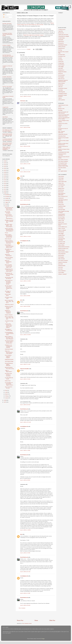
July (6, 204)
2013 (5, 185)
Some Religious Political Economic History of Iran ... (9, 246)
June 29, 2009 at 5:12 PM (25, 593)
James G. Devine (62, 228)
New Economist (61, 75)
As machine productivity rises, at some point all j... (7, 140)
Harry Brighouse (62, 219)
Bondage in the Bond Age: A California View (9, 221)
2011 (5, 189)
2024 (5, 165)
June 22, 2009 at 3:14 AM (25, 164)
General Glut (61, 61)
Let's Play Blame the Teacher (9, 378)
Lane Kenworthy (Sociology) (62, 239)
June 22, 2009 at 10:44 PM (25, 335)
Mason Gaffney (61, 245)
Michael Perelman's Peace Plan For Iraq (9, 368)
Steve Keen (61, 267)
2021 (5, 170)
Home (36, 620)
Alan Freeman (61, 176)
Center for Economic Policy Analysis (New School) (64, 115)
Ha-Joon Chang (61, 217)
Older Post (52, 620)
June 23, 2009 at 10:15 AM (25, 422)
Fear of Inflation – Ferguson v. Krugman (9, 356)
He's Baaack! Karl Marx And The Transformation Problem (7, 34)
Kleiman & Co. (61, 70)
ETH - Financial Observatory (61, 132)
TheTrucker (23, 101)
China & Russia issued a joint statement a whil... (7, 144)
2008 (5, 400)
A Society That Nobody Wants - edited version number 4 (9, 326)
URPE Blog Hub (62, 92)
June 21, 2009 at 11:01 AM (25, 96)
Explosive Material (9, 315)
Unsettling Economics (63, 93)
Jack (21, 168)
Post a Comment (22, 608)
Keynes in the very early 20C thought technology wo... (7, 135)
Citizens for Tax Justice (63, 123)
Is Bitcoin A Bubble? (7, 45)
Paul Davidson (61, 255)
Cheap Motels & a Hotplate (64, 36)
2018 (5, 176)
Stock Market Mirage (9, 361)
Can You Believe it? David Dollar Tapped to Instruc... (9, 384)
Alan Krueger (61, 178)
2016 (5, 180)
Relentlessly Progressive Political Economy (63, 81)
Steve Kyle (60, 269)
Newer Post (20, 620)
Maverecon (61, 73)
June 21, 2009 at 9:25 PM (25, 146)
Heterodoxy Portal (62, 136)
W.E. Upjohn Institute (63, 171)
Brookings (60, 110)
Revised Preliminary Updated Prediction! (9, 364)
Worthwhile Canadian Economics (63, 96)
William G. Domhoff (62, 274)
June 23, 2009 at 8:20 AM (25, 405)
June (6, 206)
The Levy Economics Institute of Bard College (63, 165)
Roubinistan (61, 85)
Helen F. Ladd (61, 220)
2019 (5, 174)
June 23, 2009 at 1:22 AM (25, 364)
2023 (5, 167)
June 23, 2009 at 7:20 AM (25, 379)
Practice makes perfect (8, 295)
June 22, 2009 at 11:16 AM (25, 236)
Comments (6, 17)
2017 (5, 178)
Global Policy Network (63, 134)
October (7, 198)
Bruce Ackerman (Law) (63, 196)
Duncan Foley (61, 204)
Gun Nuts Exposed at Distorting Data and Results (8, 56)
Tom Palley (61, 90)
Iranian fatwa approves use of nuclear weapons (33, 35)
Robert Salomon (61, 83)
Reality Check (8, 381)
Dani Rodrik (61, 40)
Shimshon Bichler (62, 266)
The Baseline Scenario (63, 88)
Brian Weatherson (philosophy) (62, 194)
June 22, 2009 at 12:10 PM (25, 281)
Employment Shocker (9, 359)
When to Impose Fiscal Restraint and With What (9, 236)
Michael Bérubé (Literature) (64, 247)
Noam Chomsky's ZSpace (63, 252)
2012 (5, 187)
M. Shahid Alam (62, 243)
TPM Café (60, 87)
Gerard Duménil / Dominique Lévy (62, 215)
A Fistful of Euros (62, 29)
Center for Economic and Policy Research (63, 113)
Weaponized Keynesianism (8, 255)
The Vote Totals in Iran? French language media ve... (9, 288)
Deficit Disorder (8, 239)
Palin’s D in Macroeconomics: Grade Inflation (9, 352)
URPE (60, 169)
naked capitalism (62, 100)
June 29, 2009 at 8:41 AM (25, 572)
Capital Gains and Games (63, 35)
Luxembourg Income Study (64, 152)
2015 (5, 182)
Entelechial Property (9, 349)
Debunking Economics (63, 45)
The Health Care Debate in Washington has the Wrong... (9, 251)
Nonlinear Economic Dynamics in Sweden (9, 308)
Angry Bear (61, 31)
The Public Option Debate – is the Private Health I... (9, 226)
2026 (5, 161)
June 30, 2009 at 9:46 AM (25, 605)
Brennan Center (61, 109)
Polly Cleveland (61, 259)
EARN (60, 127)
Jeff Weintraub (61, 232)
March (7, 394)
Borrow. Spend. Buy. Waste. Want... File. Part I (9, 318)
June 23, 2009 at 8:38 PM (25, 480)
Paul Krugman (61, 77)
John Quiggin (61, 67)
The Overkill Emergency (8, 212)
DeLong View (61, 43)
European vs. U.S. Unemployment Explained (9, 346)
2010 (5, 191)
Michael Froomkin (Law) (63, 248)
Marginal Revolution (62, 72)
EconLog (60, 50)
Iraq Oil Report (61, 65)
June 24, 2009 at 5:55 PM (25, 553)
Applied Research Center (63, 105)
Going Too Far (5, 107)
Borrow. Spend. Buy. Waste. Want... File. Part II (9, 301)
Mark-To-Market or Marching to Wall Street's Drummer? (9, 338)
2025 (5, 163)
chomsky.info (61, 198)
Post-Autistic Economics (63, 160)
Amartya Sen (61, 180)
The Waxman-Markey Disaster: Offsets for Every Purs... (9, 342)
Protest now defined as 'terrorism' (9, 258)
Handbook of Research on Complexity (8, 312)
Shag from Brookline (25, 369)
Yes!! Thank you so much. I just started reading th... (8, 130)
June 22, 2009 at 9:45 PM (25, 306)
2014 (5, 184)
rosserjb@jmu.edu (24, 241)
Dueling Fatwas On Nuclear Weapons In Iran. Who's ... (9, 270)
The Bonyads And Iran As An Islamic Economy (9, 274)
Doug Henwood (61, 48)
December (7, 195)
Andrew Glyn (61, 183)
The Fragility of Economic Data (9, 330)
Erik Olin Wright (62, 210)
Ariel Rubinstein (62, 185)
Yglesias (60, 98)
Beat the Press (61, 33)
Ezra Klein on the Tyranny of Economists (8, 375)
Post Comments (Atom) (27, 623)
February (7, 396)
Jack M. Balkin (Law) (63, 227)
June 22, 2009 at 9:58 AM (25, 200)
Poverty (6, 233)
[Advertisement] (36, 615)
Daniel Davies (61, 41)
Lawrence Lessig (62, 242)
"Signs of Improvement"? (9, 371)
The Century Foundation (63, 161)
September (7, 200)
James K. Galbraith (62, 230)
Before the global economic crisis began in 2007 (9, 266)
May (6, 390)
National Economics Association (62, 154)
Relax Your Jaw (61, 79)
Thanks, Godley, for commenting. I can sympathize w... (6, 148)
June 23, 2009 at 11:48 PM (25, 530)
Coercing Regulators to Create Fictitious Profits (9, 333)
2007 (5, 402)
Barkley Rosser (61, 188)
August (7, 202)
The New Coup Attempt (7, 87)
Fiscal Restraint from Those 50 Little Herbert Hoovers (9, 209)
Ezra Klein (60, 60)
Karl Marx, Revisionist (7, 24)
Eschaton (60, 58)
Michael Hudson (62, 250)
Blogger (43, 639)
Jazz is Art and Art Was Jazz (9, 387)
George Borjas (61, 63)
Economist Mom (62, 55)
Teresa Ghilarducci (62, 271)
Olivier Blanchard (62, 254)
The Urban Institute (62, 168)
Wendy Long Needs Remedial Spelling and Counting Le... (9, 230)
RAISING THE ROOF (7, 77)
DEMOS (60, 125)
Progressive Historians (63, 262)
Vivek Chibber (61, 272)
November (7, 197)
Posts (5, 15)
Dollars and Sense (62, 47)
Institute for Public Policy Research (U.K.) (63, 144)
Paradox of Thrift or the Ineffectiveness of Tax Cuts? (9, 242)
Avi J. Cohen (61, 187)
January (7, 398)
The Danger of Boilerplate (8, 292)
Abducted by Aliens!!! (9, 304)
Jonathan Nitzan (61, 235)
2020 (5, 172)
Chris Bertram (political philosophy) (63, 200)
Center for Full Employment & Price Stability (64, 118)
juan (21, 300)
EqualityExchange (62, 206)
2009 (5, 193)
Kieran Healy (61, 237)
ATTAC (60, 107)
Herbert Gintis (61, 222)
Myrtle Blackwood (24, 204)
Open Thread (5, 117)
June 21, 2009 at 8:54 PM (25, 127)
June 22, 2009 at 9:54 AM (25, 172)
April (6, 392)
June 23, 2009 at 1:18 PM (25, 450)
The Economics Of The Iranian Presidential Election (9, 282)
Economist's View (62, 56)
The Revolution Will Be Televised (9, 278)
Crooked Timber (62, 38)
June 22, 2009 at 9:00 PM (25, 296)
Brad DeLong (61, 190)
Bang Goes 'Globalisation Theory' (8, 262)
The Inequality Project (63, 163)
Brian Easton (61, 192)
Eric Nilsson (61, 208)
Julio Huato (61, 68)
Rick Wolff (60, 264)
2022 (5, 168)
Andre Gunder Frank (62, 181)
